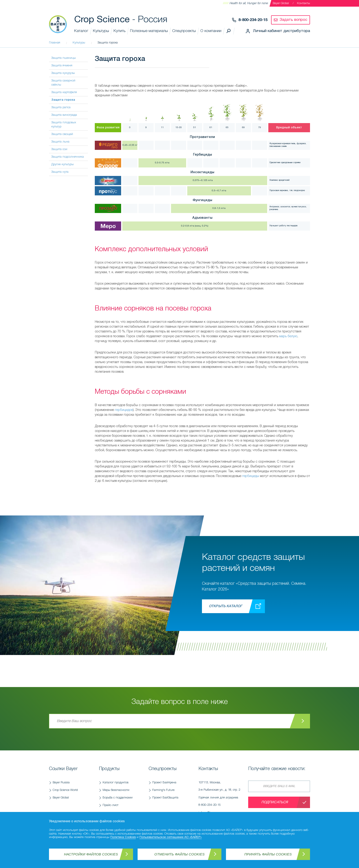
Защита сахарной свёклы (63, 83)
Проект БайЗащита (165, 798)
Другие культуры (63, 164)
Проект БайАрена (164, 783)
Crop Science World (65, 790)
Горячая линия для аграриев (221, 803)
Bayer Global (281, 3)
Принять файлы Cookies (268, 854)
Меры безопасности (116, 790)
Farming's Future (163, 790)
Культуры (101, 31)
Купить (120, 31)
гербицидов (124, 410)
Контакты (303, 3)
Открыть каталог (225, 606)
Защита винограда (64, 115)
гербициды (251, 476)
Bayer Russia (61, 783)
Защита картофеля (64, 92)
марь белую (288, 336)
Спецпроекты (184, 31)
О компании (211, 31)
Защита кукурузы (63, 73)
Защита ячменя (62, 66)
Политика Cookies (123, 837)
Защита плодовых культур (64, 125)
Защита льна (60, 142)
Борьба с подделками (118, 798)
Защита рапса (61, 107)
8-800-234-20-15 (253, 20)
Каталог (81, 31)
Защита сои (59, 149)
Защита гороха (63, 100)
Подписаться (275, 802)
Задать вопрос (293, 20)
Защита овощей (62, 134)
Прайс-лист (110, 805)
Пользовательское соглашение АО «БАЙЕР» (171, 837)
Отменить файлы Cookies (179, 854)
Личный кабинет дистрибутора (281, 31)
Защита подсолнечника (68, 157)
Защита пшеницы (64, 58)
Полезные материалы (149, 31)
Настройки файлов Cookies (91, 854)
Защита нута (60, 172)
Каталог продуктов (116, 783)
